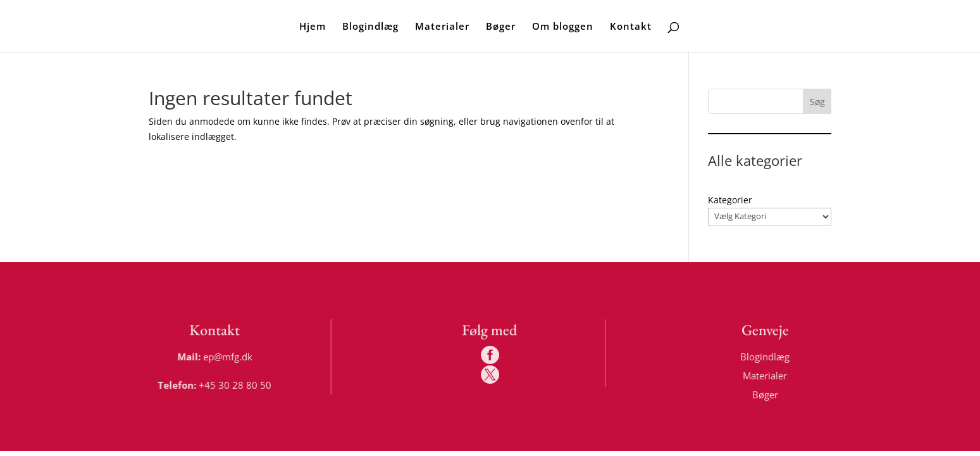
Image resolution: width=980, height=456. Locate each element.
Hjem (313, 27)
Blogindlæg (370, 27)
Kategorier (730, 200)
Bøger (501, 27)
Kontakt (631, 27)
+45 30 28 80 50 (236, 384)
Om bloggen (563, 27)
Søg (817, 102)
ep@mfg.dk (228, 356)
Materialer (442, 27)
